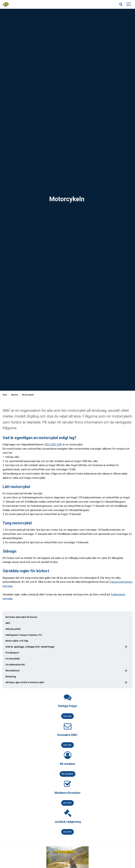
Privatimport (12, 653)
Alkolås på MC (13, 629)
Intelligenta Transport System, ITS (24, 635)
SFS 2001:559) (54, 445)
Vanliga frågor (68, 706)
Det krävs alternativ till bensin (21, 617)
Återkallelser (13, 671)
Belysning (11, 677)
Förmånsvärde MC (15, 665)
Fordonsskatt (12, 659)
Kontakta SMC (67, 735)
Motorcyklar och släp (17, 641)
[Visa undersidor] (126, 647)
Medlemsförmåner (68, 793)
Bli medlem (68, 764)
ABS (8, 623)
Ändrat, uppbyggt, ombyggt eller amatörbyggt (30, 647)
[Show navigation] (129, 4)
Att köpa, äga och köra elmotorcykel (25, 682)
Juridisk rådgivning (68, 822)
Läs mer (67, 716)
